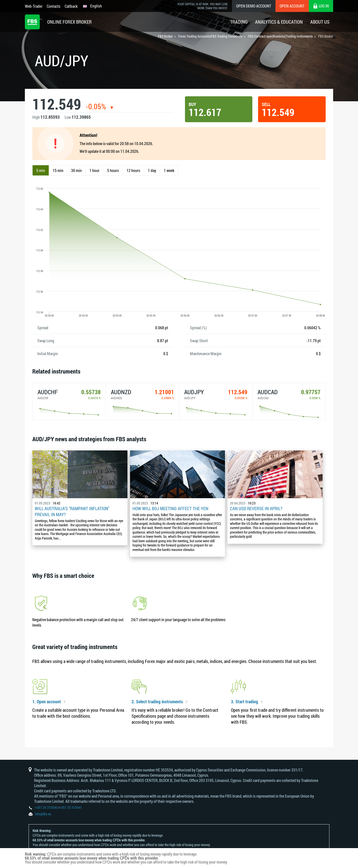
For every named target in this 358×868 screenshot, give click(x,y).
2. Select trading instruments (157, 702)
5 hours (113, 170)
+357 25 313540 (46, 807)
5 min (41, 170)
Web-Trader (34, 6)
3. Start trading (245, 702)
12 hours (133, 170)
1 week (169, 170)
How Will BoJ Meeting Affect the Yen (170, 508)
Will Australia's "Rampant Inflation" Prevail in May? (72, 511)
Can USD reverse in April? (256, 508)
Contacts (54, 6)
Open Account (292, 6)
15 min (58, 170)
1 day (152, 170)
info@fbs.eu (43, 814)
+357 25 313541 (71, 807)
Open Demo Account (254, 6)
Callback (71, 6)
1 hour (94, 170)
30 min (76, 170)
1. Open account (47, 702)
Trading (239, 22)
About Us (320, 22)
